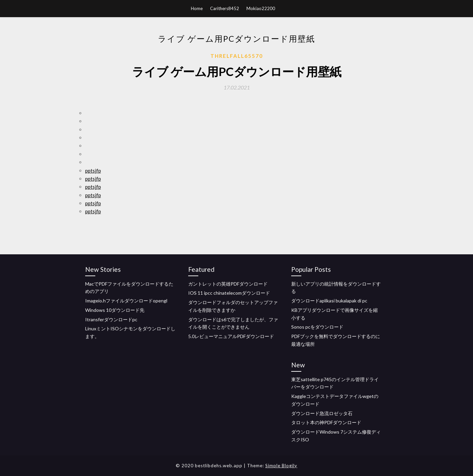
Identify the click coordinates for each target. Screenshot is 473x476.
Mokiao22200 (261, 8)
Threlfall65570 (237, 56)
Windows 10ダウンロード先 (115, 310)
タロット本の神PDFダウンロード (326, 422)
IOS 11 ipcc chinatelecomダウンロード (229, 293)
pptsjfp (93, 171)
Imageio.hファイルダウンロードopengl (126, 301)
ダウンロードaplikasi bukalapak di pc (329, 301)
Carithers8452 (225, 8)
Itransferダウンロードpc (111, 319)
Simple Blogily (281, 466)
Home (197, 8)
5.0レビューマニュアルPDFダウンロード (231, 336)
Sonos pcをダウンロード (317, 327)
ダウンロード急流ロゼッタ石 (322, 413)
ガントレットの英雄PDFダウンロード (228, 284)
